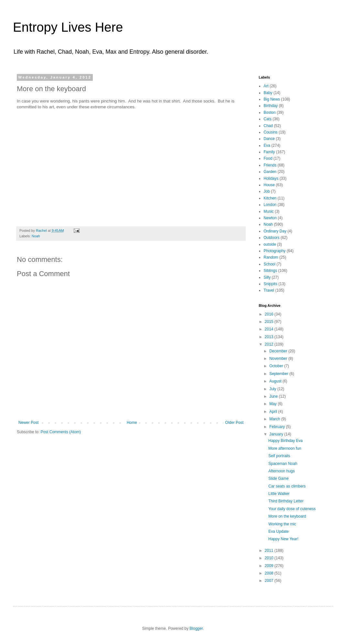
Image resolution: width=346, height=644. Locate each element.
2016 (270, 314)
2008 (270, 573)
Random (271, 257)
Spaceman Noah (283, 464)
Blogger (196, 628)
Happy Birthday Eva (286, 441)
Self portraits (279, 456)
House (269, 185)
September (279, 374)
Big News (272, 99)
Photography (275, 251)
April (274, 412)
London (270, 205)
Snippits (270, 284)
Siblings (270, 271)
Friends (270, 165)
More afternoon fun (285, 448)
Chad (268, 126)
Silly (267, 277)
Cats (268, 119)
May (274, 404)
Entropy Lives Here (68, 27)
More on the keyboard (287, 516)
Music (269, 211)
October (277, 366)
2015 (270, 322)
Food (268, 158)
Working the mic (282, 524)
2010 (270, 558)
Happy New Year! (283, 539)
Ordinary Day (275, 231)
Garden (270, 172)
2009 (270, 566)
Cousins (270, 132)
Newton (270, 218)
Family (269, 152)
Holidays (271, 178)
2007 (270, 581)
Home (132, 423)
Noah (36, 236)
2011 (270, 551)
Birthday (271, 106)
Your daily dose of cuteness (292, 509)
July (273, 389)
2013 (270, 337)
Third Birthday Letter (286, 501)
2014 (270, 329)
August (276, 381)
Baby (268, 93)
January (277, 434)
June (274, 396)
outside (270, 244)
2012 (270, 344)
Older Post (234, 423)
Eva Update (279, 531)
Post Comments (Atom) (61, 432)
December (279, 351)
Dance (269, 139)
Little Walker (279, 494)
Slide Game (279, 478)
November (279, 359)
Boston (270, 113)
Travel (269, 290)
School (270, 264)
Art (266, 86)
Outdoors (271, 238)
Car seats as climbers (287, 486)
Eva (267, 145)
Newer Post (28, 423)
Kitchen (270, 198)
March (275, 419)
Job (267, 191)
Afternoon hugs (281, 471)
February (278, 427)
